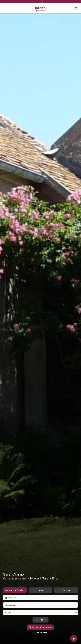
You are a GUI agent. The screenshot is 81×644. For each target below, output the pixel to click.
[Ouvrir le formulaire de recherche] (40, 623)
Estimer (66, 593)
